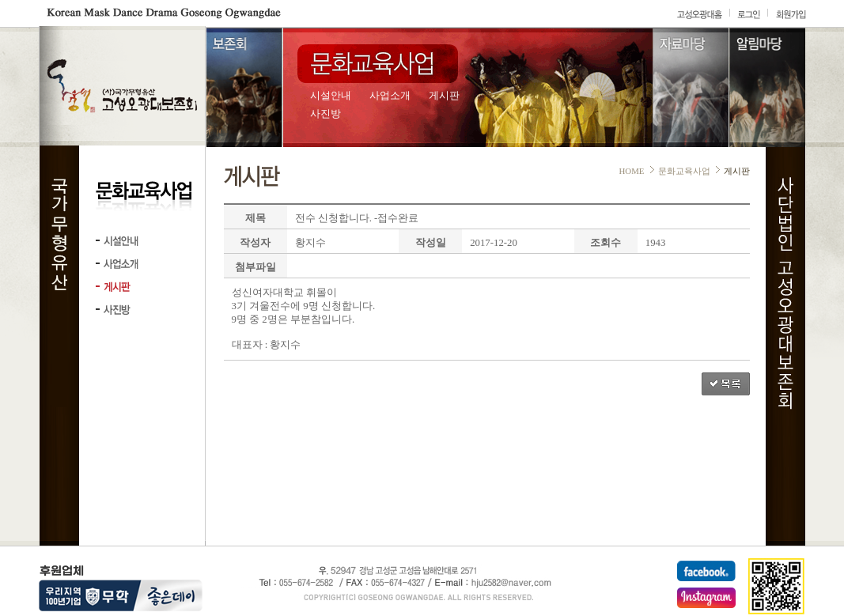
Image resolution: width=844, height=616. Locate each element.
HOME (631, 171)
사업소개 (390, 96)
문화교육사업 (684, 171)
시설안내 (331, 96)
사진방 (325, 114)
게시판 (444, 96)
